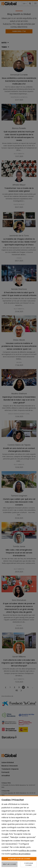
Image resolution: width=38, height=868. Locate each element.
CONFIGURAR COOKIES (29, 864)
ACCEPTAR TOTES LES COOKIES (19, 859)
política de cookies (28, 851)
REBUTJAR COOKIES (10, 864)
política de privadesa (21, 854)
